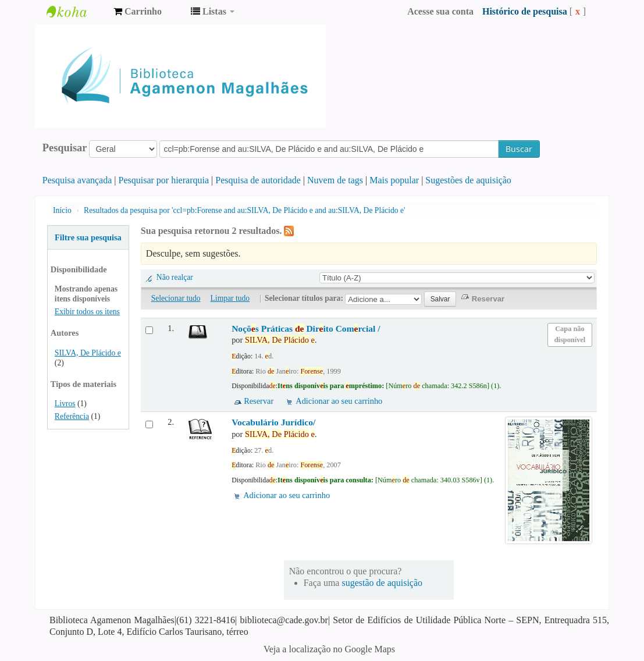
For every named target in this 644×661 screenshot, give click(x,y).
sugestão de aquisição (382, 583)
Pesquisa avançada (77, 180)
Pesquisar (65, 148)
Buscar (519, 149)
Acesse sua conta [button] (440, 11)
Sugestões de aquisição (468, 180)
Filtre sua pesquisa (88, 237)
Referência (72, 416)
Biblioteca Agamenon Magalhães (76, 12)
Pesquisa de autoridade (258, 180)
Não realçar (175, 277)
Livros (65, 404)
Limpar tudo (230, 298)
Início (62, 210)
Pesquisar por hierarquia (164, 180)
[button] (138, 12)
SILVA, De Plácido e (88, 353)
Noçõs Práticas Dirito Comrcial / (306, 328)
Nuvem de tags (335, 180)
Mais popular (394, 180)
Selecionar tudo (176, 298)
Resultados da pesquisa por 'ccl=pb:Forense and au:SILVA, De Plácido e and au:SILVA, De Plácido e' (244, 210)
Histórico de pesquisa (525, 11)
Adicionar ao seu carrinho (339, 401)
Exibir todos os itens (87, 312)
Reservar (259, 401)
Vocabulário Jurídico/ (273, 422)
